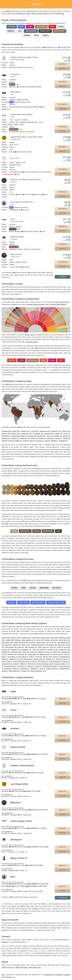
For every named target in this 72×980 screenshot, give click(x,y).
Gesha (36, 35)
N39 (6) (45, 657)
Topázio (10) (56, 652)
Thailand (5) (18, 441)
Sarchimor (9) (12, 654)
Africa (61, 27)
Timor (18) (50, 436)
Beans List (63, 699)
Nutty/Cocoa (41, 27)
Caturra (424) (6, 638)
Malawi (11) (15, 438)
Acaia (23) (21, 647)
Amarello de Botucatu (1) (51, 666)
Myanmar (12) (6, 438)
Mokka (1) (5, 671)
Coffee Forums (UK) (8, 967)
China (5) (4, 441)
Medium (37, 531)
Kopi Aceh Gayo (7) (57, 654)
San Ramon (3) (43, 661)
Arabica (46, 35)
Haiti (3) (32, 441)
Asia (20, 31)
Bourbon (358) (16, 638)
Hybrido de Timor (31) (38, 645)
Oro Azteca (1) (22, 666)
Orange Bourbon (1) (10, 666)
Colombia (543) (7, 431)
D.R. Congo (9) (33, 438)
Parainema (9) (66, 652)
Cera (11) (49, 652)
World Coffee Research (59, 304)
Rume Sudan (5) (54, 657)
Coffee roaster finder (21, 967)
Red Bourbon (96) (7, 642)
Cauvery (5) (66, 659)
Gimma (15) (63, 650)
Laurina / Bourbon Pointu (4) (22, 661)
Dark (58, 531)
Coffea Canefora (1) (52, 669)
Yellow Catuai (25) (11, 647)
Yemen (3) (26, 441)
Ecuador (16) (58, 436)
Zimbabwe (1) (63, 441)
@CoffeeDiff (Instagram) (63, 975)
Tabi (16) (35, 650)
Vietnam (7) (59, 438)
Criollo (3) (16, 664)
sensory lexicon (30, 335)
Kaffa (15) (14, 652)
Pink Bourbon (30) (51, 645)
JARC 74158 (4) (7, 661)
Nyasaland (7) (13, 657)
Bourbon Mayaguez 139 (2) (45, 664)
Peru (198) (35, 431)
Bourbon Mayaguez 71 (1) (38, 671)
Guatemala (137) (45, 431)
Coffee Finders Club (35, 967)
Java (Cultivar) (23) (31, 647)
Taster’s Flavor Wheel (62, 302)
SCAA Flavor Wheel (32, 342)
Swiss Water (23, 602)
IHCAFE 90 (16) (53, 650)
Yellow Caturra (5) (39, 659)
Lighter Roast (59, 31)
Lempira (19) (6, 650)
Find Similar (63, 64)
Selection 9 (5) (50, 659)
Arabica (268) (45, 638)
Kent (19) (67, 647)
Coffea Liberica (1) (14, 671)
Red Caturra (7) (23, 657)
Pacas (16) (43, 650)
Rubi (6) (32, 657)
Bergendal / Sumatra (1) (12, 669)
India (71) (67, 434)
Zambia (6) (67, 438)
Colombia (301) (26, 638)
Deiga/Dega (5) (65, 657)
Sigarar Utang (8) (33, 654)
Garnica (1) (39, 666)
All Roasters (63, 898)
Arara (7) (67, 654)
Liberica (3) (66, 661)
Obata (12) (42, 652)
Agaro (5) (59, 659)
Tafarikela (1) (34, 669)
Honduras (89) (49, 434)
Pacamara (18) (16, 650)
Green (14, 531)
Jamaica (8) (42, 438)
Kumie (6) (39, 657)
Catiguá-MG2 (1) (65, 669)
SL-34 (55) (32, 642)
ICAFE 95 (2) (32, 664)
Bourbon (27, 35)
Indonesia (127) (56, 431)
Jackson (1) (31, 666)
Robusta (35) (17, 645)
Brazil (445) (16, 431)
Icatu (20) (60, 647)
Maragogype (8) (45, 654)
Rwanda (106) (6, 434)
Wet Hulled (57, 588)
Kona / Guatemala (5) (26, 659)
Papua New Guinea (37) (20, 436)
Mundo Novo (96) (65, 640)
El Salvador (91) (38, 434)
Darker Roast (45, 31)
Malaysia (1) (55, 441)
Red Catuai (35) (7, 645)
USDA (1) (42, 669)
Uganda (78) (59, 434)
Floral (30, 27)
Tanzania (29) (32, 436)
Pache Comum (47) (43, 642)
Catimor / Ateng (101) (51, 640)
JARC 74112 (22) (43, 647)
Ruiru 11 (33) (26, 645)
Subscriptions (31, 31)
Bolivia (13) (66, 436)
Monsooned (44, 588)
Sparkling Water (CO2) (56, 602)
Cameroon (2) (40, 441)
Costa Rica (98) (26, 434)
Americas (11, 31)
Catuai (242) (54, 638)
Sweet (43, 360)
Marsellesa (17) (26, 650)
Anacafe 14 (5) (14, 659)
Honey (23, 588)
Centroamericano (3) (55, 661)
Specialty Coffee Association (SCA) (38, 304)
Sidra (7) (4, 657)
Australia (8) (50, 438)
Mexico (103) (16, 434)
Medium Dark (48, 531)
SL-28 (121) (40, 640)
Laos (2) (47, 441)
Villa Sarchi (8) (22, 654)
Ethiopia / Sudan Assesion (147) (25, 640)
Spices (21, 360)
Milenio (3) (23, 664)
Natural (33, 588)
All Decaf (11, 602)
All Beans (12, 27)
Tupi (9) (4, 654)
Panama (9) (23, 438)
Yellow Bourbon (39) (64, 642)
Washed (14, 588)
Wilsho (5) (5, 659)
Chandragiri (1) (25, 669)
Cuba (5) (11, 441)
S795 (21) (53, 647)
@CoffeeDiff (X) (49, 975)
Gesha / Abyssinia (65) (21, 642)
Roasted (12, 360)
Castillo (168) (10, 640)
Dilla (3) (35, 661)
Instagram (5, 942)
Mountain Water (38, 602)
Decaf (21, 27)
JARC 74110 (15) (24, 652)
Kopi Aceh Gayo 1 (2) (61, 664)
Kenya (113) (66, 431)
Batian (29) (61, 645)
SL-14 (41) (53, 642)
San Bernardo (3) (7, 664)
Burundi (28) (42, 436)
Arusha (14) (34, 652)
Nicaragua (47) (6, 436)
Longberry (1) (25, 671)
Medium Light (25, 531)
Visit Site (63, 68)
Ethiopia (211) (26, 431)
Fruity (52, 27)
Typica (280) (36, 638)
